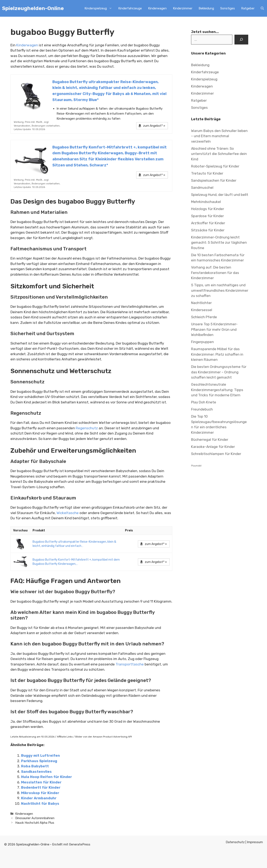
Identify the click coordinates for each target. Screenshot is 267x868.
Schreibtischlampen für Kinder (216, 454)
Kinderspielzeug (100, 8)
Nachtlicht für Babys (40, 803)
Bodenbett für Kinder (41, 787)
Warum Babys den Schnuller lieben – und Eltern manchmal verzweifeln (219, 136)
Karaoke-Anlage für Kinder (213, 447)
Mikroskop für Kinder (40, 793)
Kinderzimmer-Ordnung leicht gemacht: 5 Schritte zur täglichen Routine (219, 243)
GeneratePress (80, 844)
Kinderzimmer (183, 8)
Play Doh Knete (204, 402)
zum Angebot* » (154, 126)
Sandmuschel (202, 188)
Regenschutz (87, 428)
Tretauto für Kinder (207, 173)
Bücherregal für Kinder (210, 440)
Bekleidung (206, 8)
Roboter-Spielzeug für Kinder (215, 166)
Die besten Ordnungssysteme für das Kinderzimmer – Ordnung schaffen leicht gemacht (219, 372)
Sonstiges (228, 8)
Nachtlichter (201, 303)
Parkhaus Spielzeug (39, 761)
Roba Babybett (35, 766)
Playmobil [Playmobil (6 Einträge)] (196, 466)
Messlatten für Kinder (41, 782)
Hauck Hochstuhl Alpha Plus (35, 823)
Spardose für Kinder (207, 216)
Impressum (255, 842)
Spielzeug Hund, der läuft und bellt (220, 195)
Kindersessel (202, 310)
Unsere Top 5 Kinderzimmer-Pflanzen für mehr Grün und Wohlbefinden (214, 329)
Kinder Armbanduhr (39, 798)
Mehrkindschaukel (206, 202)
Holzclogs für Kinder (208, 209)
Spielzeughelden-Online (33, 8)
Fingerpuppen (202, 342)
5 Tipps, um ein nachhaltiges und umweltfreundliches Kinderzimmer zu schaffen (220, 290)
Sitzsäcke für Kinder (208, 230)
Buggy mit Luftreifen (40, 755)
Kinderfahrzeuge (130, 8)
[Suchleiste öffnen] (262, 8)
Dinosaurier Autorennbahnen (35, 818)
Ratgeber (248, 8)
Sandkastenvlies (36, 772)
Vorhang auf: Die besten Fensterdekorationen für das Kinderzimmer (215, 273)
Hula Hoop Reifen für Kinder (47, 777)
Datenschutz (236, 842)
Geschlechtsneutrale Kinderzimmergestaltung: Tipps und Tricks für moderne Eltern (217, 390)
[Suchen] (241, 40)
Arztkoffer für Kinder (208, 223)
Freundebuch (202, 409)
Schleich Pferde (204, 317)
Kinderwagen (157, 8)
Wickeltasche (68, 513)
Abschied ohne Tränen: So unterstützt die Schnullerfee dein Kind (219, 154)
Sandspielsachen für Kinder (214, 180)
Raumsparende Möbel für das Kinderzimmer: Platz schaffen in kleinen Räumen (217, 354)
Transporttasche (130, 664)
